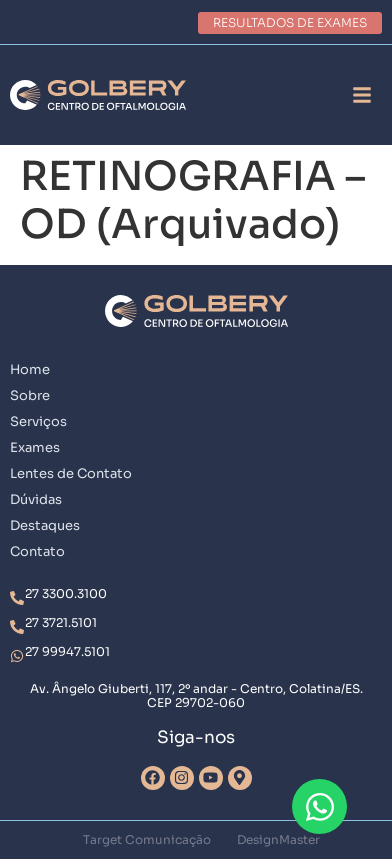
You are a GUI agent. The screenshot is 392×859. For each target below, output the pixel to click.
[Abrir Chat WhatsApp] (319, 806)
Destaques (45, 525)
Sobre (30, 395)
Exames (35, 447)
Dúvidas (36, 499)
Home (30, 369)
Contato (37, 551)
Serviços (38, 421)
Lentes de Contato (71, 473)
